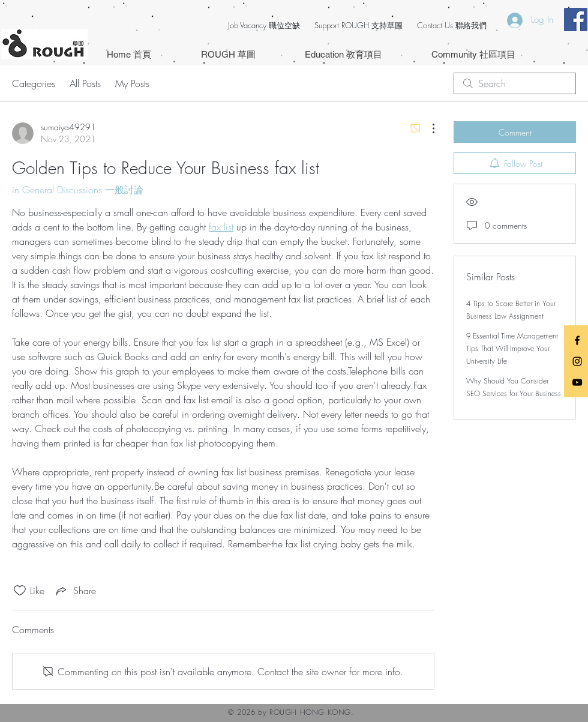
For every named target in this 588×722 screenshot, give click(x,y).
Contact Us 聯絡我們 (452, 25)
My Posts (132, 83)
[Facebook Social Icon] (576, 20)
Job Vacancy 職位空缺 (264, 25)
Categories (34, 83)
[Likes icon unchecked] (20, 591)
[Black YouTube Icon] (577, 382)
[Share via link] (75, 591)
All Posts (85, 83)
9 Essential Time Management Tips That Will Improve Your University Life (512, 348)
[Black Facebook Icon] (577, 340)
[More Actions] (427, 128)
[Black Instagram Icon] (577, 361)
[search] (515, 83)
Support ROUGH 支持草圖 (358, 25)
